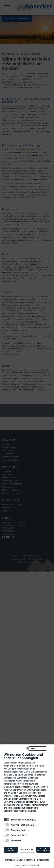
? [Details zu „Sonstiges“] (27, 840)
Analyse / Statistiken (21, 825)
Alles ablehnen (11, 850)
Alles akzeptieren (43, 850)
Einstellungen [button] (43, 860)
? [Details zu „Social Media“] (30, 835)
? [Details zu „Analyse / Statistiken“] (38, 825)
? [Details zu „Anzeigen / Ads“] (32, 830)
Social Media (17, 835)
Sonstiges (16, 840)
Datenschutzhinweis (26, 860)
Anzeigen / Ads (19, 830)
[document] (27, 784)
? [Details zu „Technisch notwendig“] (39, 820)
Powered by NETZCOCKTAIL (27, 865)
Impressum (10, 860)
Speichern (27, 850)
